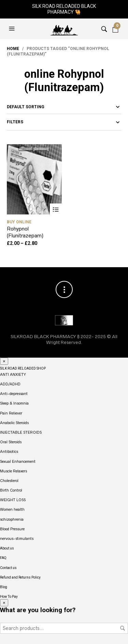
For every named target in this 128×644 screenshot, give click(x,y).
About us (7, 548)
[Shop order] (64, 107)
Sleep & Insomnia (14, 403)
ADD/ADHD (10, 384)
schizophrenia (12, 519)
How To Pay (9, 597)
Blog (4, 587)
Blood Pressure (12, 529)
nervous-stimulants (17, 538)
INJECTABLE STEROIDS (21, 432)
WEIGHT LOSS (13, 500)
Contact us (8, 568)
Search (123, 628)
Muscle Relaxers (13, 471)
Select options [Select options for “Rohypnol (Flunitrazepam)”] (56, 209)
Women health (12, 509)
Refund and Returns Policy (20, 577)
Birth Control (11, 490)
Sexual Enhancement (18, 461)
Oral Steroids (11, 442)
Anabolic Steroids (14, 423)
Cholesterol (9, 481)
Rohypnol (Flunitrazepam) (25, 232)
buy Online (19, 222)
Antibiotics (9, 451)
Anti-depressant (14, 394)
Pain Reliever (11, 413)
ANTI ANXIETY (13, 374)
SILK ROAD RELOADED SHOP (23, 368)
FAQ (3, 558)
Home (13, 49)
